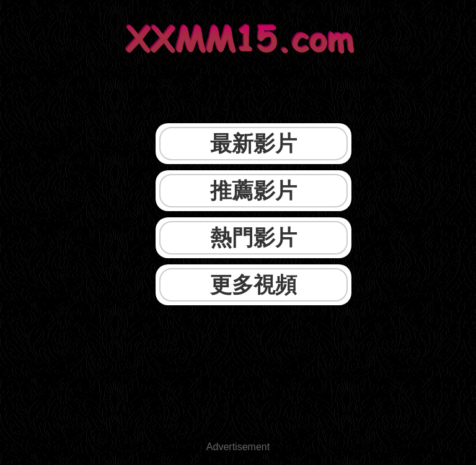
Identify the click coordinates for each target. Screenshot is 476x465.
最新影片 (253, 143)
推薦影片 (253, 190)
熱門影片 (253, 237)
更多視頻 (253, 285)
